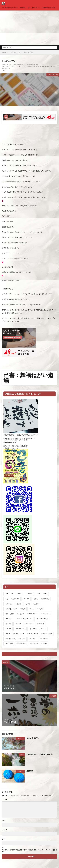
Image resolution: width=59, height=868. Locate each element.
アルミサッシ (6, 67)
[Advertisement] (29, 28)
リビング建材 (37, 67)
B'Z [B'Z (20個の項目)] (7, 594)
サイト (4, 839)
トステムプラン (29, 52)
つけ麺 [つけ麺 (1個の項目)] (40, 609)
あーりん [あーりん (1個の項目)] (27, 599)
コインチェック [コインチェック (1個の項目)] (19, 634)
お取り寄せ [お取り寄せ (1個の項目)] (46, 599)
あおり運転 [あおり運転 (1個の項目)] (16, 599)
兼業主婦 (49, 67)
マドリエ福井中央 (15, 52)
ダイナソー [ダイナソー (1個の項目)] (45, 639)
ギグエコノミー (16, 67)
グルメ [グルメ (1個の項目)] (8, 634)
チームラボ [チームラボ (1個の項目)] (9, 644)
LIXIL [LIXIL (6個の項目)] (38, 594)
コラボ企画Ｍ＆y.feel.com (10, 8)
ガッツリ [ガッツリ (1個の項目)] (41, 624)
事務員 (44, 67)
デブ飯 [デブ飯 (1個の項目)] (45, 644)
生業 (54, 67)
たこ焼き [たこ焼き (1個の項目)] (37, 604)
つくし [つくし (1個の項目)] (32, 609)
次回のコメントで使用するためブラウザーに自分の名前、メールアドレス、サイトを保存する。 (29, 851)
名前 (4, 821)
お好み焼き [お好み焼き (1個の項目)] (9, 604)
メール (4, 830)
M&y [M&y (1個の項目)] (46, 594)
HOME (4, 52)
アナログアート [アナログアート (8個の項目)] (33, 614)
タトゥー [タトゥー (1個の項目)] (23, 639)
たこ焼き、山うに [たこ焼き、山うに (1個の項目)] (11, 609)
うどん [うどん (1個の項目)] (36, 599)
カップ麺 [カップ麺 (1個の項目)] (9, 624)
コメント (4, 800)
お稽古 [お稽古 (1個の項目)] (28, 604)
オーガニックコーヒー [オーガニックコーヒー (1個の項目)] (25, 619)
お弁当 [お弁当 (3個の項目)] (19, 604)
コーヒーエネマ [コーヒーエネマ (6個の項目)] (33, 634)
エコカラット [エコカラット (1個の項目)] (10, 619)
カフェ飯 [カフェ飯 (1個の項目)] (18, 624)
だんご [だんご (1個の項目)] (23, 609)
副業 (37, 64)
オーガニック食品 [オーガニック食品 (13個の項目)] (42, 619)
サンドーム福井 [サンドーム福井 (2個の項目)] (47, 634)
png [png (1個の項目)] (7, 599)
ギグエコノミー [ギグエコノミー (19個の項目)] (20, 629)
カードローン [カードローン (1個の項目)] (30, 624)
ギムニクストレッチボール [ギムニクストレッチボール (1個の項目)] (38, 629)
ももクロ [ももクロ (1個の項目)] (21, 614)
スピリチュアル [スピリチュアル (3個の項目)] (11, 639)
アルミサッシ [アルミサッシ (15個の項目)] (47, 614)
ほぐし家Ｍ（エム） (34, 8)
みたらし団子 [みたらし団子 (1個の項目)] (10, 614)
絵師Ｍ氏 (23, 8)
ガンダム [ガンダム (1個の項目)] (9, 629)
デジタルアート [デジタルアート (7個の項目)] (22, 644)
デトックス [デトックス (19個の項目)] (35, 644)
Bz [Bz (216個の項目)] (13, 594)
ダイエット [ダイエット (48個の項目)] (33, 639)
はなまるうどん (32, 738)
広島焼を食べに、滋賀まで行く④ (40, 754)
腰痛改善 (30, 771)
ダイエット (21, 738)
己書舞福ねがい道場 (49, 8)
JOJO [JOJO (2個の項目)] (20, 594)
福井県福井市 (6, 69)
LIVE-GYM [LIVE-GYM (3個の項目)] (29, 594)
